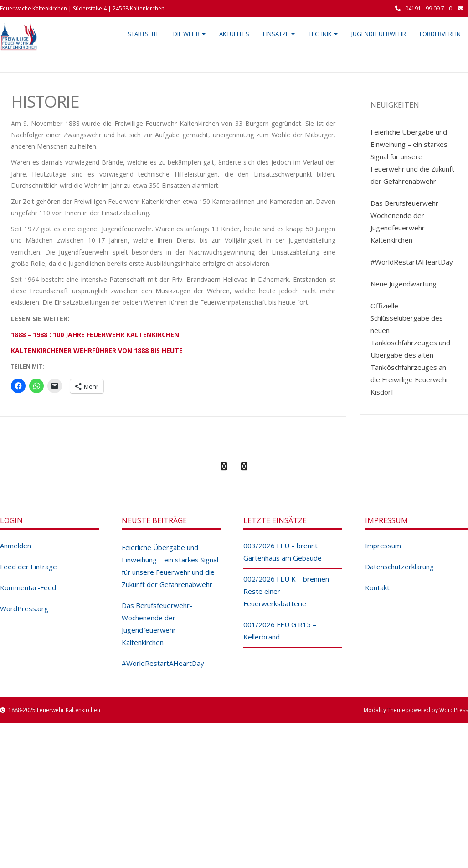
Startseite (144, 34)
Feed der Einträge (28, 567)
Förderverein (440, 34)
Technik (323, 34)
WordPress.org (24, 608)
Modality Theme (384, 710)
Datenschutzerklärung (399, 567)
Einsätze (279, 34)
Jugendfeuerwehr (379, 34)
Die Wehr (189, 34)
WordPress (454, 710)
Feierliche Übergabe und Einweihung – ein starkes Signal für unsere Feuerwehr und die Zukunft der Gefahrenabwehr (412, 156)
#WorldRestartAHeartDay (412, 262)
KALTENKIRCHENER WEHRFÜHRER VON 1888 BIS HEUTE (97, 351)
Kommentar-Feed (28, 587)
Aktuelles (234, 34)
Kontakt (377, 587)
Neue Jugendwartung (404, 284)
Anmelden (15, 546)
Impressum (383, 546)
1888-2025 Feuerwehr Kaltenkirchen (54, 710)
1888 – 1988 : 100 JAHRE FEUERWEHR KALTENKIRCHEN (95, 335)
